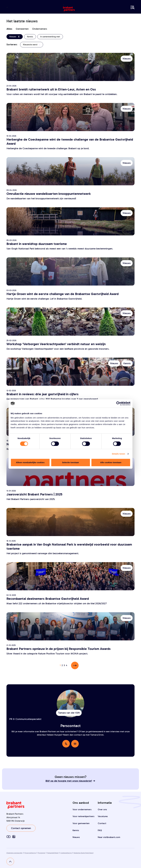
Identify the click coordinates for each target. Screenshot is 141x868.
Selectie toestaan (71, 462)
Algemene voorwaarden (14, 853)
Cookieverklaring (66, 853)
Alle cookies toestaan (111, 462)
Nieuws (76, 837)
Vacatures (103, 816)
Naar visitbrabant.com (109, 837)
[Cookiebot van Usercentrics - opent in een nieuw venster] (118, 403)
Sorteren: (12, 44)
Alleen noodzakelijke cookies (30, 462)
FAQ (100, 830)
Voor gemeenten (81, 823)
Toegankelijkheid (53, 853)
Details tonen (118, 454)
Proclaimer (42, 853)
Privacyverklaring (30, 853)
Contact (102, 823)
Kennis (76, 830)
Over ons (102, 809)
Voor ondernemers (82, 809)
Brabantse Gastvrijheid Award (84, 853)
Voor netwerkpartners (83, 816)
